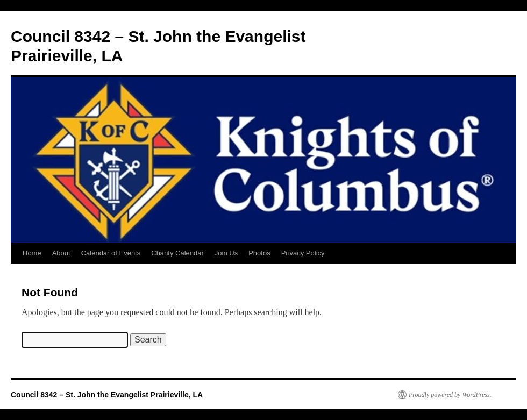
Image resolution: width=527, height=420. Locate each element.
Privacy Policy (303, 253)
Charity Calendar (177, 253)
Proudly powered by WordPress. (450, 395)
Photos (259, 253)
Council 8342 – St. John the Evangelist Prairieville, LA (107, 395)
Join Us (226, 253)
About (61, 253)
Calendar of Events (111, 253)
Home (32, 253)
